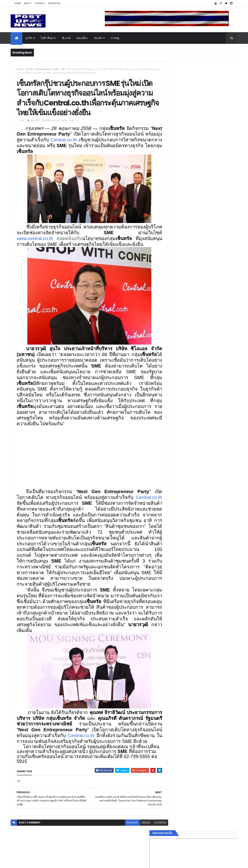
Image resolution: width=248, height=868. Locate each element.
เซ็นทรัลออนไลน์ (43, 69)
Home (18, 3)
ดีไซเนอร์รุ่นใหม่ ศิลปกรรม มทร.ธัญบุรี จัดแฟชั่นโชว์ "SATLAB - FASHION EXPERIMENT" (207, 417)
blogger (124, 842)
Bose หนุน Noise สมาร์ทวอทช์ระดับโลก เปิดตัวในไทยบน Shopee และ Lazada (209, 383)
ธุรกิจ (29, 38)
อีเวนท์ (66, 38)
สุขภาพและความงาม (180, 610)
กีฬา (170, 605)
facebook (151, 842)
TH (68, 69)
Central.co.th (101, 142)
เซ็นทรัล (29, 69)
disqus (137, 842)
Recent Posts (185, 638)
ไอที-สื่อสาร (48, 38)
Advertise (54, 3)
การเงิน (171, 600)
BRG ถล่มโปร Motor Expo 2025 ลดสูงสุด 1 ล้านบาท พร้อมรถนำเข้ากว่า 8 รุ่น (209, 399)
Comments (220, 638)
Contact (40, 3)
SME (63, 69)
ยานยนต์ (172, 586)
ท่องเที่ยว (82, 38)
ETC (172, 657)
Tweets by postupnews (183, 365)
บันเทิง (98, 38)
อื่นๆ (170, 623)
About (28, 3)
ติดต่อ (170, 628)
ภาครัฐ (115, 38)
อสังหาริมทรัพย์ (176, 582)
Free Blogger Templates (57, 863)
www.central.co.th (35, 241)
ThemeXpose (32, 863)
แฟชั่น (171, 614)
